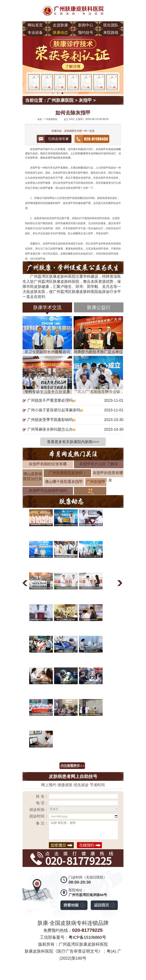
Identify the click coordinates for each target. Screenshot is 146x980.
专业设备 (35, 32)
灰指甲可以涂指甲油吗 (48, 490)
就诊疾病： (39, 809)
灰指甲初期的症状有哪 (48, 464)
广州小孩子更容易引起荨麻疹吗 (54, 410)
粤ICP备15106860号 (87, 937)
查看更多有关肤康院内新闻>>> (73, 442)
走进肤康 (60, 25)
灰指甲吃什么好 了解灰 (99, 464)
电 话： (42, 803)
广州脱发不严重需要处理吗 (50, 400)
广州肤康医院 (60, 100)
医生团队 (111, 25)
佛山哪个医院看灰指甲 (64, 482)
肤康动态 (60, 32)
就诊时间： (39, 816)
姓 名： (42, 796)
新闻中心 (86, 25)
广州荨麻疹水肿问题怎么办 (50, 429)
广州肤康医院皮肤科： (67, 473)
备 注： (42, 823)
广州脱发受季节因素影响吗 (50, 420)
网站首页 (35, 25)
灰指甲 (85, 100)
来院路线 (111, 32)
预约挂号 (86, 32)
